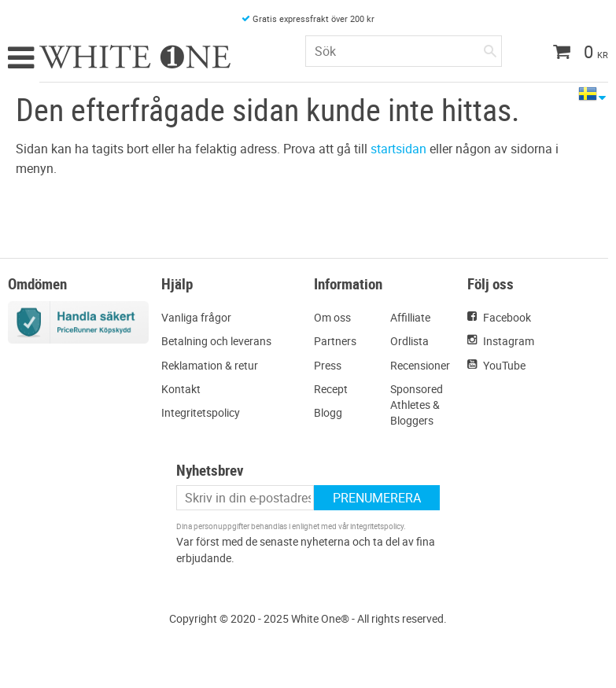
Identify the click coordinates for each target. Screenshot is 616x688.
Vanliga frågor (196, 317)
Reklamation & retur (210, 365)
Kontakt (181, 389)
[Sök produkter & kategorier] (404, 51)
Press (328, 365)
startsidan (398, 149)
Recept (331, 389)
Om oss (332, 317)
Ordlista (409, 341)
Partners (335, 341)
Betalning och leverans (216, 341)
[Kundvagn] (575, 53)
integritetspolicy (377, 526)
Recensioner (420, 365)
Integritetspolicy (201, 412)
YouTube (504, 365)
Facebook (507, 317)
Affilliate (410, 317)
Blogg (328, 412)
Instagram (509, 341)
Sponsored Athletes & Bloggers (417, 405)
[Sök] (490, 48)
